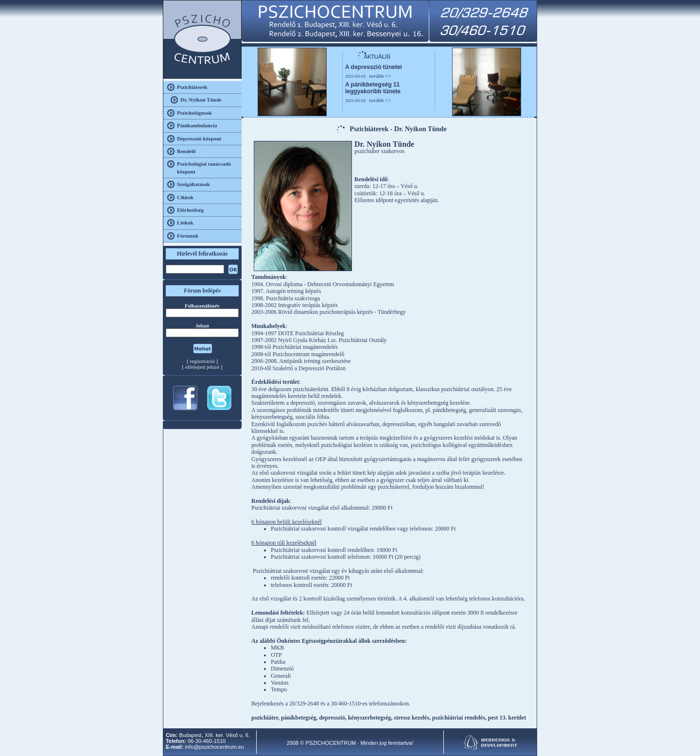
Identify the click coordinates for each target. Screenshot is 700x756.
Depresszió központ (199, 138)
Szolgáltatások (193, 184)
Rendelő (186, 151)
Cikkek (185, 197)
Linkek (185, 223)
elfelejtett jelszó (202, 367)
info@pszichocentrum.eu (215, 747)
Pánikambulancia (197, 125)
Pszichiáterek (192, 87)
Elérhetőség (190, 210)
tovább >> (380, 76)
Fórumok (188, 236)
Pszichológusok (194, 113)
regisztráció (202, 361)
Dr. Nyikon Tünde (201, 100)
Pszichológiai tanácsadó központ (204, 167)
